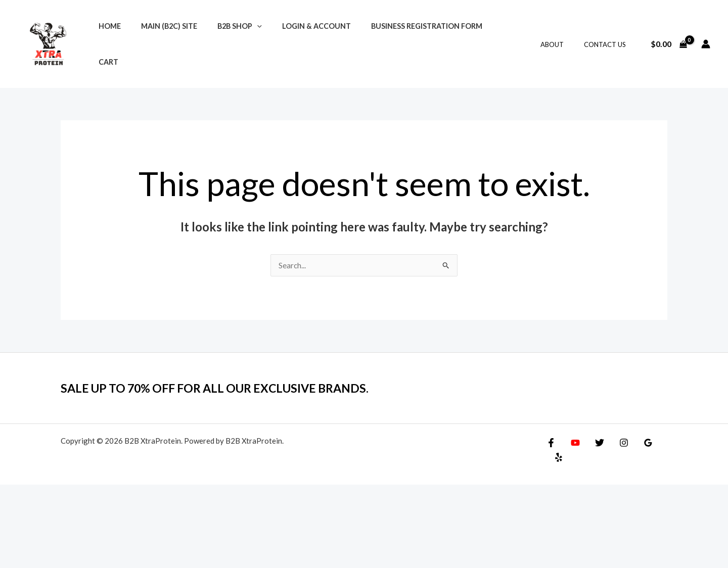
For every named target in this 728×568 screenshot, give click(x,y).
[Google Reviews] (638, 432)
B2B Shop (225, 39)
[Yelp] (660, 432)
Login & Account (296, 39)
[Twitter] (595, 432)
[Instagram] (616, 432)
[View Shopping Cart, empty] (669, 38)
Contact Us (608, 39)
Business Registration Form (401, 39)
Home (107, 39)
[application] (243, 39)
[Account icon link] (706, 38)
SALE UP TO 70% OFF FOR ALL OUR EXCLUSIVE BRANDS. (234, 377)
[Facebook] (551, 432)
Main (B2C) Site (161, 39)
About (563, 39)
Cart (481, 39)
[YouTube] (573, 432)
